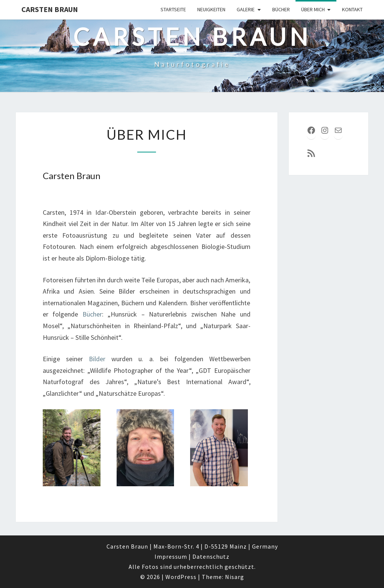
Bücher (281, 9)
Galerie (246, 9)
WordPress (181, 577)
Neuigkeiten (211, 9)
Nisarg (235, 577)
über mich (313, 9)
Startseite (173, 9)
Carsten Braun (50, 9)
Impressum (171, 556)
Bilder (97, 359)
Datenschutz (211, 556)
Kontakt (352, 9)
